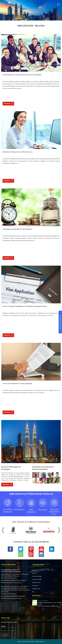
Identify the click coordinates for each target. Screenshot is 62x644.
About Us (35, 573)
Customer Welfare (37, 579)
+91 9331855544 (12, 594)
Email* (8, 628)
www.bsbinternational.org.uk (14, 583)
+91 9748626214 (12, 578)
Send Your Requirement (60, 322)
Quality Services (36, 582)
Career (34, 570)
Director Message (37, 576)
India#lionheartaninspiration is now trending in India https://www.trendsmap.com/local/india (46, 603)
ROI (33, 592)
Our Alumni (35, 586)
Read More (8, 104)
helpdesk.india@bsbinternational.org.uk (15, 580)
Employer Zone (36, 589)
